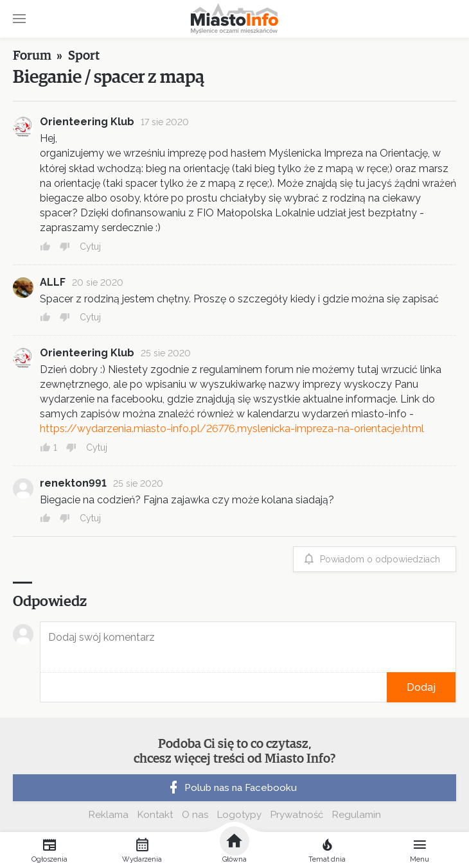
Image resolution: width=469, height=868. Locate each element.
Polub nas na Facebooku (231, 788)
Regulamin (357, 815)
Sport (84, 56)
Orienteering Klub (87, 122)
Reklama (109, 815)
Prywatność (297, 815)
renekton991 (73, 483)
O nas (195, 815)
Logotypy (239, 815)
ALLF (53, 282)
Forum (32, 56)
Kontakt (155, 815)
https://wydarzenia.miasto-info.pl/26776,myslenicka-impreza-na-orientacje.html (232, 429)
